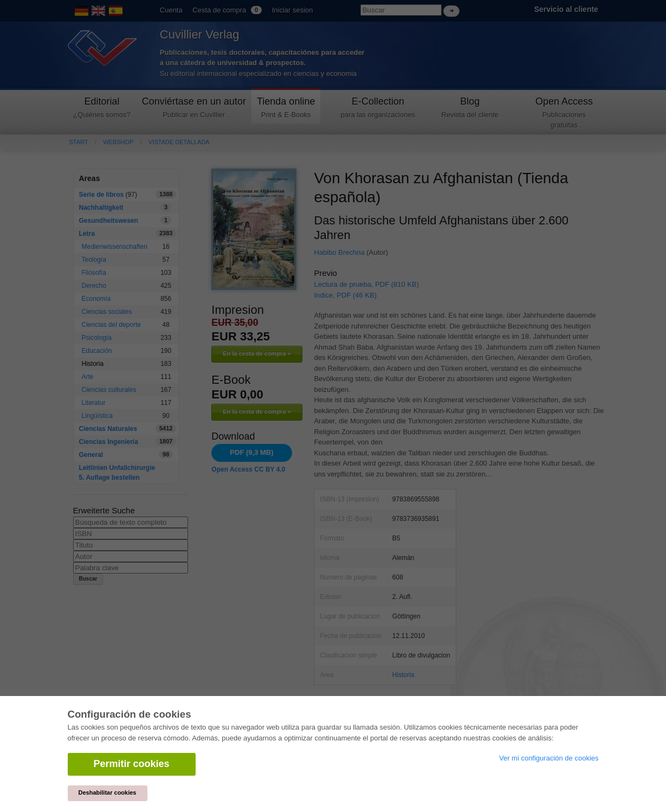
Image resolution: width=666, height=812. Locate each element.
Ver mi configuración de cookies (549, 758)
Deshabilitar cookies (108, 792)
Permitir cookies (132, 764)
